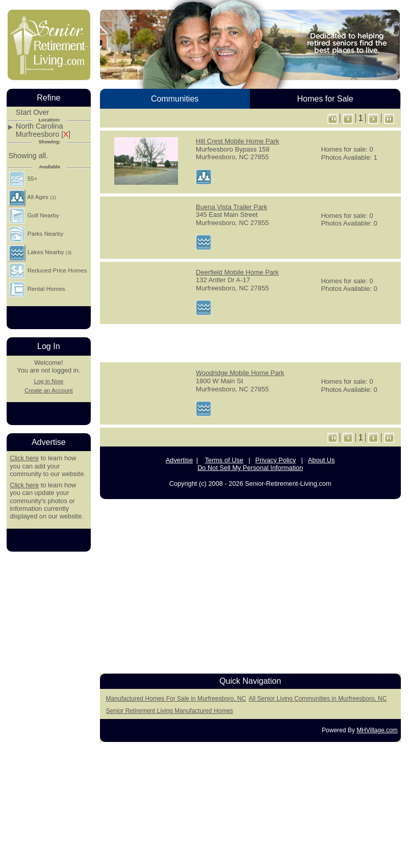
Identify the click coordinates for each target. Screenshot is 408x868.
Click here (24, 458)
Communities (175, 99)
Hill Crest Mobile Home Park (237, 141)
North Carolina (40, 126)
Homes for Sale (325, 99)
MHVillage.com (377, 730)
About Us (322, 460)
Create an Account (49, 390)
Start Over (33, 113)
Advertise (179, 460)
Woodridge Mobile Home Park (240, 373)
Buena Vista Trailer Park (232, 207)
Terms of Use (224, 460)
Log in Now (48, 381)
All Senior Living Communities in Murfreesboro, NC (318, 699)
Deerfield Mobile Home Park (237, 272)
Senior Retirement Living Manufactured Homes (170, 711)
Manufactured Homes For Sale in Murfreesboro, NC (176, 699)
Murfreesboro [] (43, 134)
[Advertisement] (48, 713)
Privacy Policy (276, 460)
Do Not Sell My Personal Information (250, 468)
